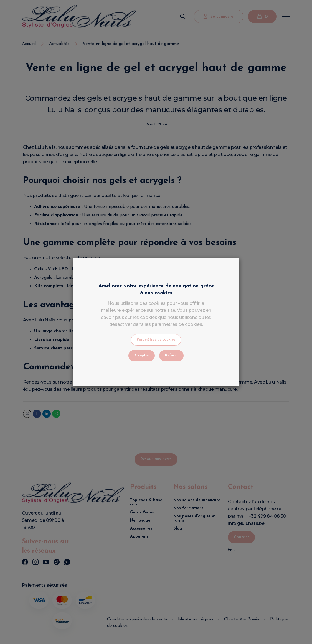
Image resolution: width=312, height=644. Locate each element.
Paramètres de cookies (156, 340)
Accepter (142, 356)
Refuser (171, 356)
